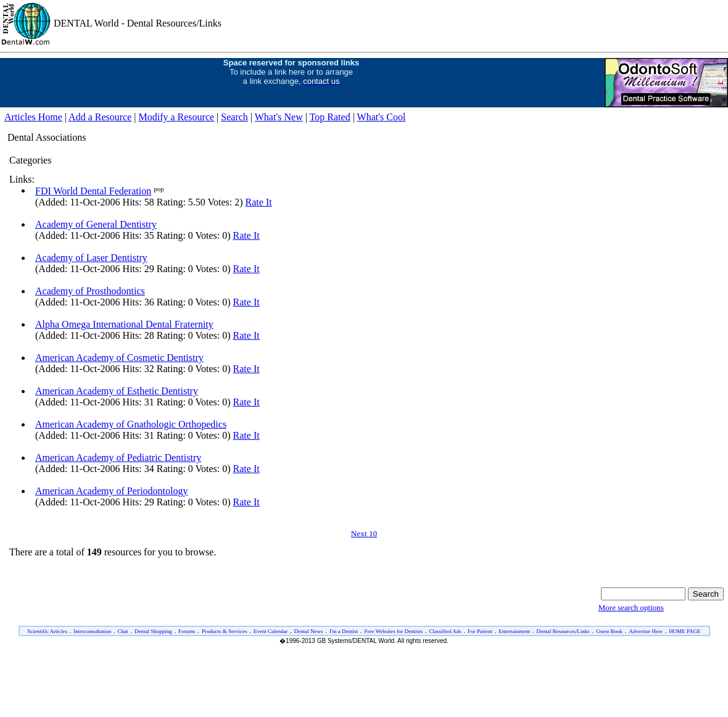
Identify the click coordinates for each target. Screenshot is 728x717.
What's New (279, 117)
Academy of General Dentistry (96, 224)
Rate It (259, 202)
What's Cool (382, 117)
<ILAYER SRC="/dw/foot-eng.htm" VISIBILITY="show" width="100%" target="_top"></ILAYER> (364, 661)
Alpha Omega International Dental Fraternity (124, 324)
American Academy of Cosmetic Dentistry (119, 358)
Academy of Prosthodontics (90, 291)
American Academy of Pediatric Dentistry (118, 458)
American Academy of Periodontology (112, 491)
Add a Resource (100, 117)
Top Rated (330, 117)
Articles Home (33, 117)
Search (234, 117)
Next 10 (364, 533)
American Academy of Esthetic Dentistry (117, 391)
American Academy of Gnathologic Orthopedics (131, 424)
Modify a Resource (176, 117)
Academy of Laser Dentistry (91, 258)
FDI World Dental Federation (93, 191)
